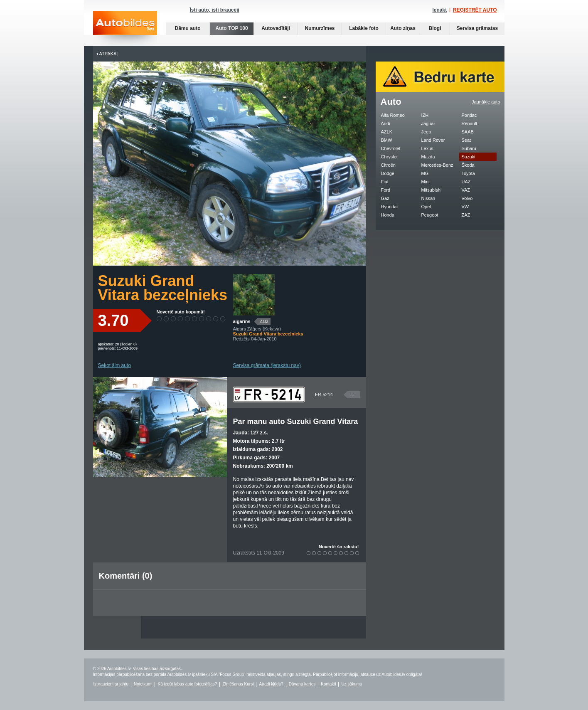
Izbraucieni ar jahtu (111, 684)
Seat (466, 140)
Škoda (468, 165)
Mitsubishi (432, 190)
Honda (388, 215)
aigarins (242, 321)
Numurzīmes (320, 28)
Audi (386, 123)
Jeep (426, 132)
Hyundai (389, 207)
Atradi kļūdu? (271, 684)
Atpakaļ (109, 54)
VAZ (466, 190)
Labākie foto (364, 28)
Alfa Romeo (393, 115)
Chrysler (390, 157)
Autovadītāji (276, 28)
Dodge (388, 173)
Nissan (428, 198)
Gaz (385, 198)
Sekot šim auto (114, 365)
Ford (386, 190)
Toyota (468, 173)
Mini (426, 182)
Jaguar (428, 123)
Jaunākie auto (486, 102)
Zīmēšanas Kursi (238, 684)
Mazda (428, 157)
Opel (426, 207)
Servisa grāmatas (477, 28)
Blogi (435, 28)
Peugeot (430, 215)
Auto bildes (125, 28)
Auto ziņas (403, 28)
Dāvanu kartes (302, 684)
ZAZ (466, 215)
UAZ (466, 182)
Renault (470, 123)
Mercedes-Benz (437, 165)
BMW (387, 140)
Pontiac (469, 115)
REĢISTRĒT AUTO (475, 10)
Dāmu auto (187, 28)
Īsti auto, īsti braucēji (215, 10)
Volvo (467, 198)
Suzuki (469, 157)
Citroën (388, 165)
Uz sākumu (352, 684)
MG (425, 173)
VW (465, 207)
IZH (425, 115)
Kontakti (328, 684)
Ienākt (439, 10)
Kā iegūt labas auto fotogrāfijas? (187, 684)
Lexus (427, 148)
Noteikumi (143, 684)
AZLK (387, 132)
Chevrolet (391, 148)
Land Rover (433, 140)
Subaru (469, 148)
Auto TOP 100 (231, 28)
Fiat (385, 182)
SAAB (468, 132)
